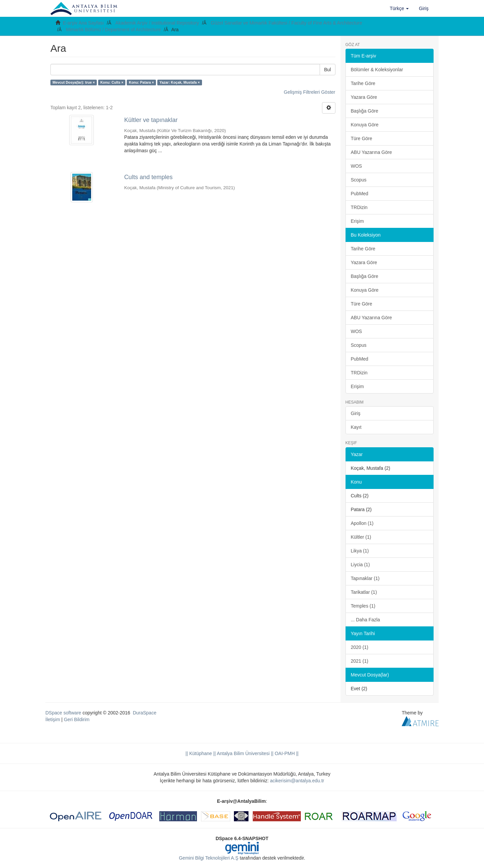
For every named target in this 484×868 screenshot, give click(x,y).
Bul (327, 70)
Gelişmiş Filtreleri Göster (309, 92)
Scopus (359, 180)
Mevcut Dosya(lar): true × (74, 82)
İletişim (53, 719)
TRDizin (359, 207)
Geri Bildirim (77, 719)
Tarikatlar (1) (364, 592)
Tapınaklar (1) (365, 578)
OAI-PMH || (286, 753)
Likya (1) (360, 551)
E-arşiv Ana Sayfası (83, 23)
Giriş (356, 413)
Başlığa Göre (365, 111)
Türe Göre (362, 138)
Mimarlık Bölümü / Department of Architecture (113, 30)
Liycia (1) (360, 565)
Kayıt (356, 427)
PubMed (360, 194)
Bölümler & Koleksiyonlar (377, 70)
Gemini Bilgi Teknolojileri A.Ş (209, 858)
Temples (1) (363, 606)
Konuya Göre (365, 125)
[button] (399, 8)
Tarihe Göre (363, 83)
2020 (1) (360, 647)
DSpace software (63, 713)
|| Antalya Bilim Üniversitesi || (243, 753)
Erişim (357, 221)
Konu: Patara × (142, 82)
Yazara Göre (364, 97)
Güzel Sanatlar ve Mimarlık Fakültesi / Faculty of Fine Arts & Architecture (287, 23)
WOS (356, 166)
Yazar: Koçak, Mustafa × (179, 82)
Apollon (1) (362, 523)
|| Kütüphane (199, 753)
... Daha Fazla (366, 620)
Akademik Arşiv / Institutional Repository (157, 23)
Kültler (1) (361, 537)
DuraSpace (145, 713)
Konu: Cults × (112, 82)
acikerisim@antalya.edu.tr (297, 781)
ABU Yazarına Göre (371, 152)
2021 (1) (360, 661)
